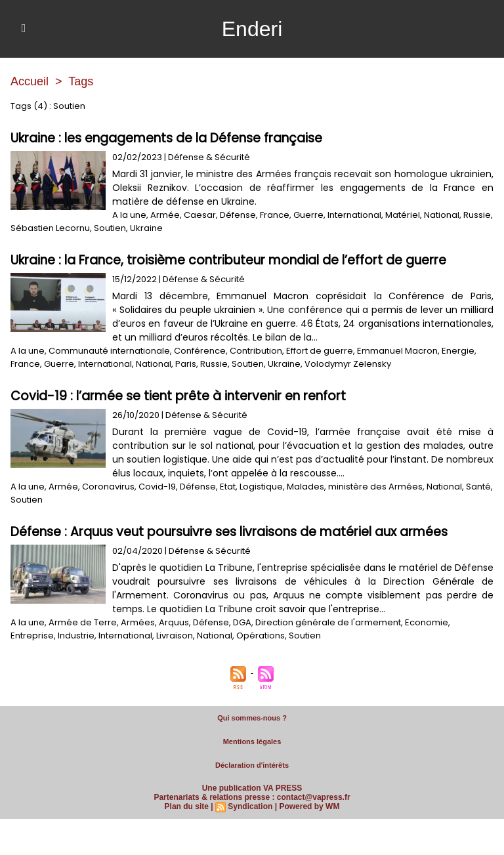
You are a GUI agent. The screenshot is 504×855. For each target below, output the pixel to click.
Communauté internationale (109, 351)
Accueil (30, 81)
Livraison (175, 636)
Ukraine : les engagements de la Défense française (166, 138)
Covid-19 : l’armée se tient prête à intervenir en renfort (178, 396)
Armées (138, 622)
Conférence (200, 351)
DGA (242, 622)
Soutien (110, 228)
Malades (305, 487)
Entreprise (32, 636)
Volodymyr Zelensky (348, 364)
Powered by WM (309, 806)
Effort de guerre (320, 351)
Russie (477, 215)
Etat (228, 487)
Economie (427, 622)
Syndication (250, 806)
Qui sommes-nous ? (252, 718)
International (354, 215)
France (275, 215)
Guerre (308, 215)
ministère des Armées (375, 487)
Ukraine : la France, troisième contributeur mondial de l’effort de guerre (228, 260)
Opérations (261, 636)
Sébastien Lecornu (50, 228)
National (442, 215)
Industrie (76, 636)
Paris (186, 364)
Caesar (200, 215)
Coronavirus (108, 487)
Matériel (403, 215)
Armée (165, 215)
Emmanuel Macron (397, 351)
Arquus (174, 622)
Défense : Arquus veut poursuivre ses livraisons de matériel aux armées (229, 532)
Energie (458, 351)
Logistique (261, 487)
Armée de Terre (83, 622)
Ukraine (146, 228)
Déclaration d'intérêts (252, 765)
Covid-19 (157, 487)
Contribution (256, 351)
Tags (81, 81)
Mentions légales (252, 741)
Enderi (252, 29)
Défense (238, 215)
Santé (478, 487)
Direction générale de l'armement (328, 622)
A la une (129, 215)
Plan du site (187, 806)
